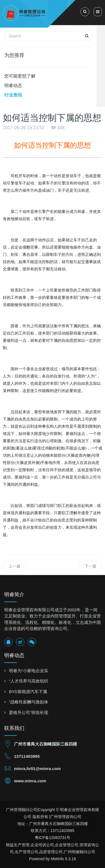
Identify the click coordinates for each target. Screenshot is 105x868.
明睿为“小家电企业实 (29, 671)
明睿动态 (13, 86)
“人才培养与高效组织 (29, 681)
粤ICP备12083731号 (53, 838)
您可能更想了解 (20, 76)
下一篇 (90, 566)
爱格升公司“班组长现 (29, 712)
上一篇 (15, 566)
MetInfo (58, 859)
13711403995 (27, 756)
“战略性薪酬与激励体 (29, 702)
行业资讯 (13, 95)
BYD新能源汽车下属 (28, 692)
